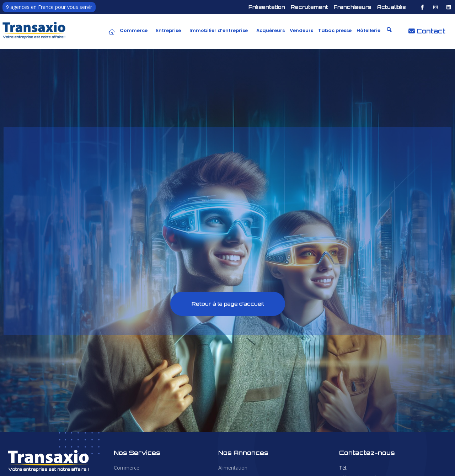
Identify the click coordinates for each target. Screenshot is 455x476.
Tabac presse (335, 30)
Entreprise (168, 30)
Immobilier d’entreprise (219, 30)
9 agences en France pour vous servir (49, 7)
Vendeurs (301, 30)
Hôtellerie (368, 30)
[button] (135, 31)
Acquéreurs (271, 30)
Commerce (134, 30)
